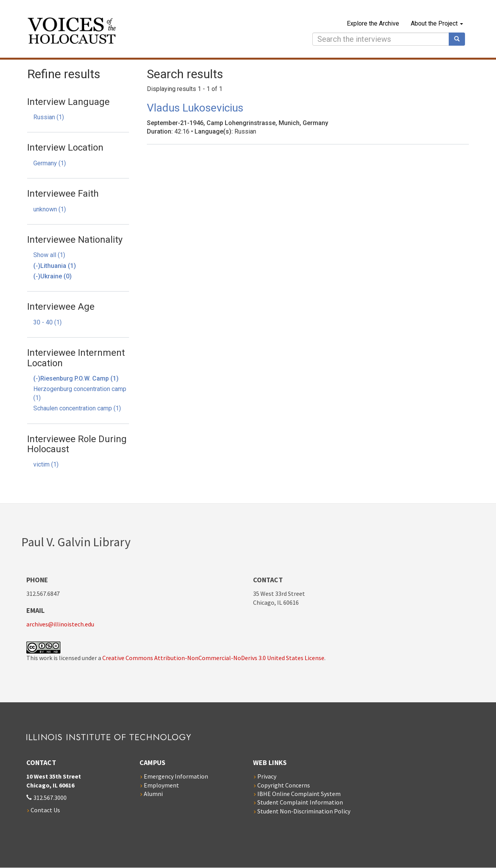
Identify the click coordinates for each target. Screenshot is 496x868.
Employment (161, 785)
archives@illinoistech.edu (60, 624)
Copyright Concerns (284, 785)
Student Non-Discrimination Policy (304, 811)
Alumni (153, 794)
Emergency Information (176, 776)
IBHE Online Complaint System (299, 794)
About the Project (437, 23)
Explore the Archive (373, 23)
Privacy (267, 776)
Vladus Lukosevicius (195, 108)
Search (460, 39)
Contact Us (45, 810)
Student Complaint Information (300, 802)
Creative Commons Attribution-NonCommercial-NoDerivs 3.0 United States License (213, 658)
